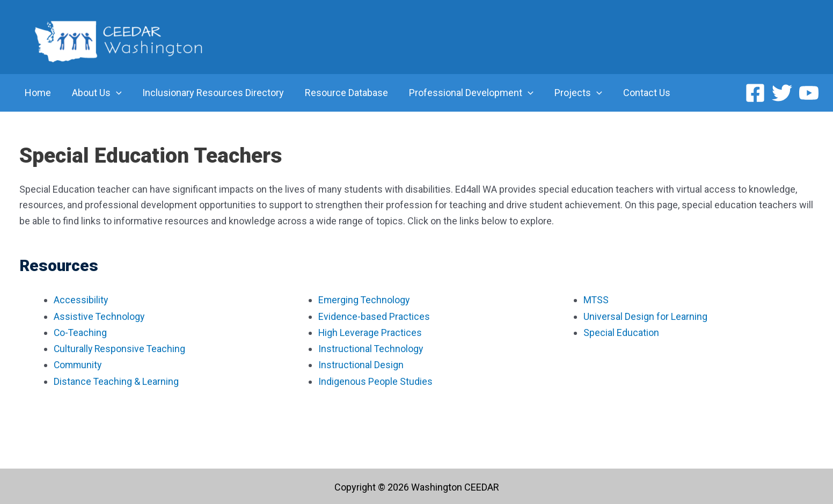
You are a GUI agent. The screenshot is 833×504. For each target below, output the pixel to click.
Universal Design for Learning (646, 316)
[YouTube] (809, 93)
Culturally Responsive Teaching (120, 348)
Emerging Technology (365, 300)
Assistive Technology (100, 316)
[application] (114, 93)
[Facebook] (755, 93)
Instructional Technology (371, 348)
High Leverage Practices (370, 332)
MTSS (596, 300)
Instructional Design (361, 364)
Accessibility (81, 300)
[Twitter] (782, 93)
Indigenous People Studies (375, 380)
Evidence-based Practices (374, 316)
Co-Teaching (82, 332)
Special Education (621, 332)
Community (79, 364)
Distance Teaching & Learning (116, 380)
